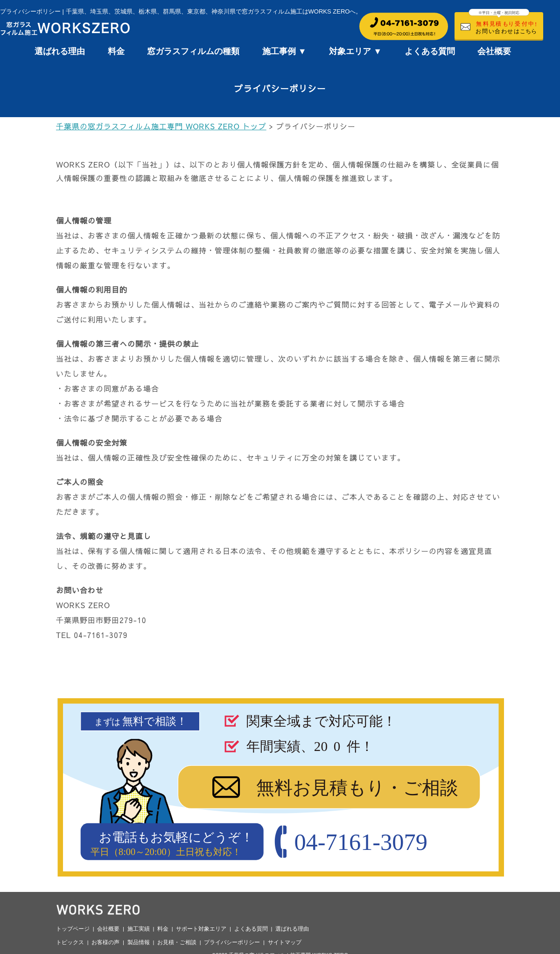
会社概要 (494, 51)
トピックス (70, 942)
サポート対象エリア (201, 929)
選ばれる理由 (60, 51)
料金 (116, 51)
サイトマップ (285, 942)
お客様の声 (105, 942)
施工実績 (139, 929)
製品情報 (139, 942)
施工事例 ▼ (284, 51)
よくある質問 (430, 51)
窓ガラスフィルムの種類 (193, 51)
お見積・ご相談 (177, 942)
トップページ (73, 929)
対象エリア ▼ (355, 51)
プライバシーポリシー (232, 942)
